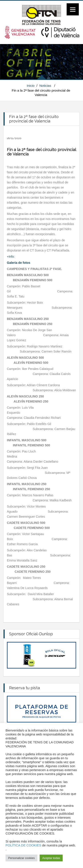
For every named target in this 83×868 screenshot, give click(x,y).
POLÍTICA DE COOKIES (23, 845)
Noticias (45, 86)
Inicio (31, 86)
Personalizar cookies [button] (21, 858)
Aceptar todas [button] (51, 858)
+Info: (11, 257)
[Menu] (73, 9)
